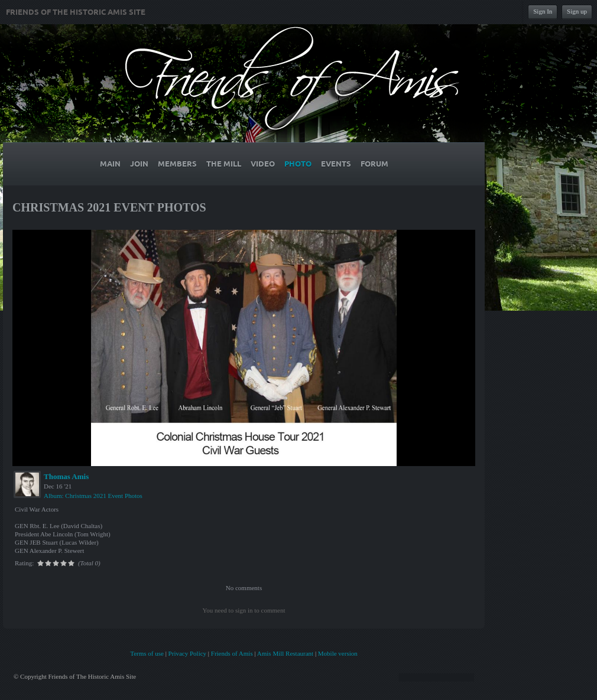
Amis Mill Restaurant (285, 653)
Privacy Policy (187, 653)
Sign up (577, 11)
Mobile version (338, 653)
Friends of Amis (232, 653)
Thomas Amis (66, 476)
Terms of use (147, 653)
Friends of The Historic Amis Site (76, 12)
